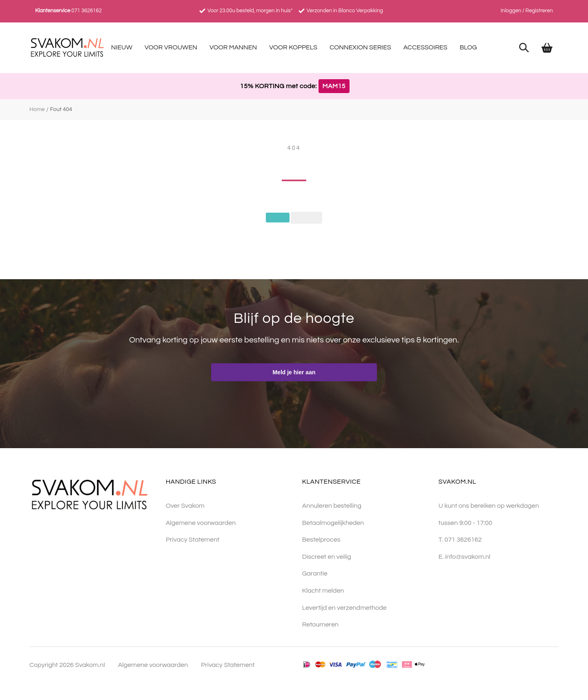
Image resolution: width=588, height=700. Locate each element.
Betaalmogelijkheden (333, 523)
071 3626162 (87, 11)
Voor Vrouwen (171, 47)
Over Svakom (185, 506)
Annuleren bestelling (332, 506)
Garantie (315, 574)
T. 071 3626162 (460, 540)
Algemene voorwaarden (201, 523)
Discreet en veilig (327, 557)
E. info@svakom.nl (464, 557)
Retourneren (320, 625)
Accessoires (425, 47)
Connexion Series (360, 47)
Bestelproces (321, 540)
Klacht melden (323, 591)
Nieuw (122, 47)
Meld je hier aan (294, 373)
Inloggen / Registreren (527, 11)
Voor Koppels (293, 47)
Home (37, 109)
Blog (468, 47)
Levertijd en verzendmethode (344, 608)
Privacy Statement (193, 540)
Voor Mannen (233, 47)
